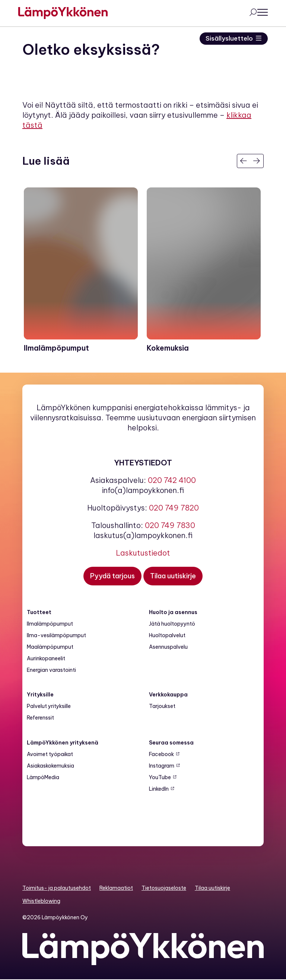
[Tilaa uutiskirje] (173, 576)
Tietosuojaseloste (164, 888)
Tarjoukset (162, 706)
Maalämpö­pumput (50, 647)
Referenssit (40, 718)
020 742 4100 (172, 480)
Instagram (162, 766)
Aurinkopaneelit (46, 659)
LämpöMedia (43, 778)
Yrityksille (40, 695)
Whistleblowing (41, 901)
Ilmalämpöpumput (50, 624)
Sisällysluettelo (229, 39)
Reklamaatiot (116, 888)
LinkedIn (159, 789)
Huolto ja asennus (173, 613)
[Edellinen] (244, 161)
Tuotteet (39, 613)
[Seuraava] (257, 161)
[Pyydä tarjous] (112, 576)
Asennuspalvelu (168, 647)
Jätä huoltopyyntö (172, 624)
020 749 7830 (170, 526)
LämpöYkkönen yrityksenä (63, 743)
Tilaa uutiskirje (212, 888)
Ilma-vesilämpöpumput (56, 636)
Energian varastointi (51, 670)
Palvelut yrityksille (49, 706)
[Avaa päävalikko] (258, 13)
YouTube (160, 778)
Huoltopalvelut (167, 636)
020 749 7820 (174, 508)
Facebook (161, 755)
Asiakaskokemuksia (50, 766)
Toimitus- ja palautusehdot (57, 888)
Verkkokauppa (168, 695)
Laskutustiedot (143, 553)
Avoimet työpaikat (50, 755)
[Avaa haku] (249, 13)
